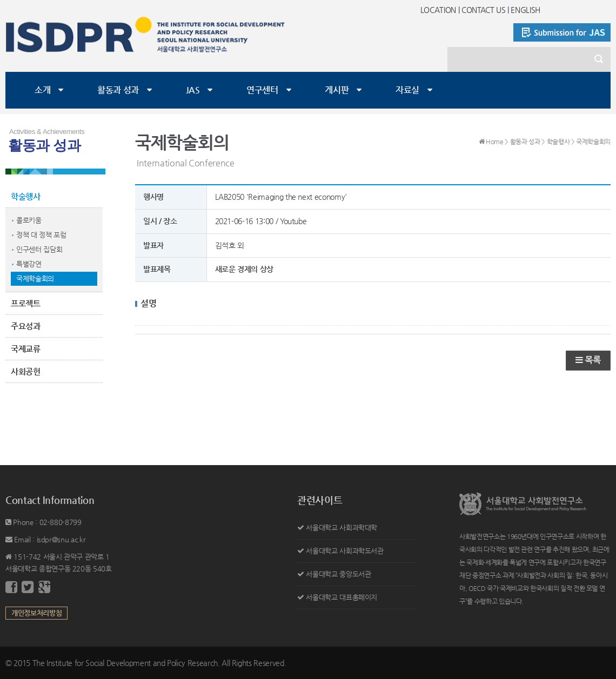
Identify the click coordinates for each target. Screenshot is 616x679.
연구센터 (262, 90)
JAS (193, 90)
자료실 (407, 90)
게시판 (337, 90)
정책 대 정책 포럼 (41, 235)
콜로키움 (29, 220)
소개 (42, 90)
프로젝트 (26, 303)
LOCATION (438, 10)
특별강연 (29, 264)
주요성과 (26, 326)
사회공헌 (26, 371)
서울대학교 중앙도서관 (338, 574)
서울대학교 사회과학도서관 (344, 551)
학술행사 (26, 196)
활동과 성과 (118, 90)
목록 (588, 360)
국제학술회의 (35, 278)
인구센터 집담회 (39, 249)
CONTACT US (484, 10)
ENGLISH (525, 10)
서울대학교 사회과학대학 (342, 527)
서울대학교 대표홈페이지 (342, 597)
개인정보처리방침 (36, 613)
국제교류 (26, 349)
